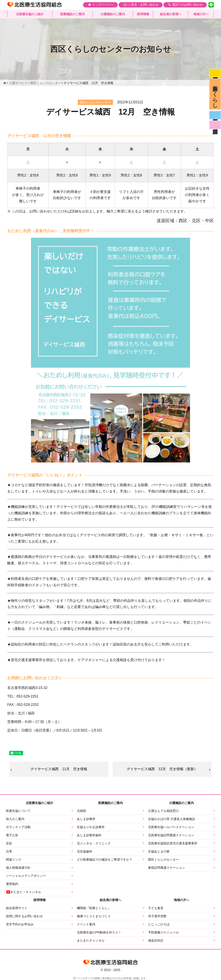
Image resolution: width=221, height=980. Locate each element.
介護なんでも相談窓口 (163, 811)
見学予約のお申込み (20, 924)
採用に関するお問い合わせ (24, 916)
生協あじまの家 (159, 852)
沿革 (9, 852)
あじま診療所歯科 (89, 835)
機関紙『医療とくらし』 (94, 908)
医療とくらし (215, 95)
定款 (9, 843)
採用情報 (143, 14)
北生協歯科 (85, 852)
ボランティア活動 (18, 827)
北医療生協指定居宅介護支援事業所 (173, 843)
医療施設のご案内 (72, 14)
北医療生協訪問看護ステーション (171, 835)
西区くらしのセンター (163, 860)
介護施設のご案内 (113, 14)
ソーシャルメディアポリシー (26, 876)
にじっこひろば (159, 924)
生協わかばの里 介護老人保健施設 (172, 819)
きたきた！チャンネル (24, 892)
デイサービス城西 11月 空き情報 (59, 769)
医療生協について (18, 811)
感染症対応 (215, 73)
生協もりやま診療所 (91, 827)
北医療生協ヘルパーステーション (171, 827)
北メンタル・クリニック (94, 843)
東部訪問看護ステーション (167, 868)
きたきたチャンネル (91, 940)
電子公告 (12, 835)
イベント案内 (86, 924)
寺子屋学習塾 (157, 916)
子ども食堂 (156, 908)
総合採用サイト (17, 908)
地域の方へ (201, 14)
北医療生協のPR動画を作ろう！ (99, 932)
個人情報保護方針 (18, 868)
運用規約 (12, 884)
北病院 (82, 811)
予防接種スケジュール (163, 932)
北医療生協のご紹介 (30, 14)
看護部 (215, 128)
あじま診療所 (86, 819)
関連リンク (14, 860)
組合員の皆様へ (171, 14)
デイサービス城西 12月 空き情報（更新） (162, 769)
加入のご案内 (15, 819)
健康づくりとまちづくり (94, 916)
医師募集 (215, 118)
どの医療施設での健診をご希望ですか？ (105, 860)
